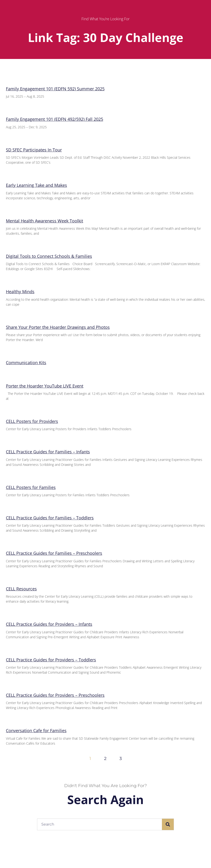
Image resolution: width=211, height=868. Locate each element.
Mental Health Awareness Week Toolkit (44, 221)
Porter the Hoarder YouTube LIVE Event (45, 386)
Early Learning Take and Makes (36, 185)
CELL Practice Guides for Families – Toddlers (50, 518)
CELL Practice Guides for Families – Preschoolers (54, 553)
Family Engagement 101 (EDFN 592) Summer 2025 (55, 89)
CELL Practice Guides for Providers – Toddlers (51, 660)
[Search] (168, 824)
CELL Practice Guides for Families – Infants (48, 452)
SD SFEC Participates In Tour (34, 150)
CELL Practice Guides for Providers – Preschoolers (55, 695)
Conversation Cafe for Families (36, 730)
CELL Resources (21, 589)
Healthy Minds (20, 292)
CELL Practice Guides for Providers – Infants (49, 624)
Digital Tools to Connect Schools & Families (49, 256)
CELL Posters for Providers (32, 421)
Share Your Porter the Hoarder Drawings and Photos (58, 327)
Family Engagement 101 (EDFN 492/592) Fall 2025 (55, 119)
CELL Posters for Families (31, 487)
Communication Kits (26, 363)
